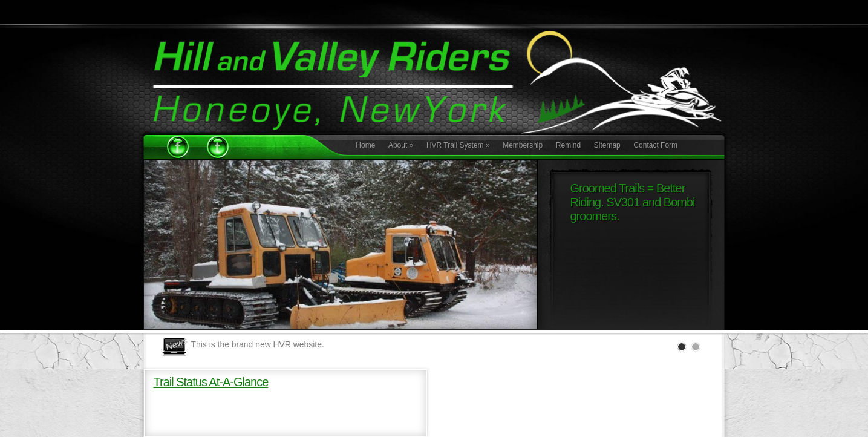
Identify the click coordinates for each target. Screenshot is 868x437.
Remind (568, 145)
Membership (523, 145)
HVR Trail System (458, 145)
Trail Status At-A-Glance (211, 382)
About (401, 145)
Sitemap (607, 145)
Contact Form (655, 145)
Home (365, 145)
